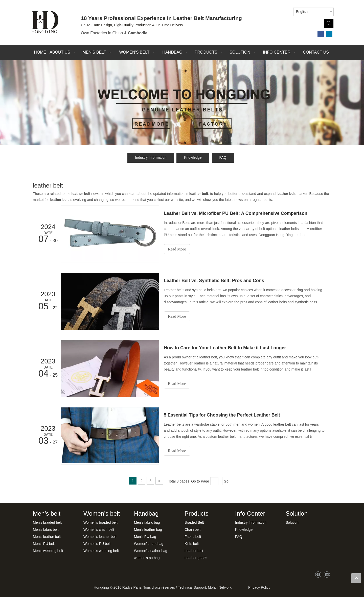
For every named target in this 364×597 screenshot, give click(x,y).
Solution (292, 522)
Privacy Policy (258, 587)
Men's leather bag (148, 530)
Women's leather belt (100, 537)
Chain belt (192, 530)
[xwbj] (182, 103)
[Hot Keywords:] (329, 24)
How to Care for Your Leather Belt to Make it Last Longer (225, 348)
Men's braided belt (47, 522)
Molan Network (220, 587)
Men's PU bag (145, 537)
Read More (177, 249)
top (356, 578)
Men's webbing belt (48, 551)
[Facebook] (321, 34)
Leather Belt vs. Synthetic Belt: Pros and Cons (214, 281)
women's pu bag (147, 558)
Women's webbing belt (101, 551)
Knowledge (193, 157)
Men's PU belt (44, 544)
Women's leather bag (151, 551)
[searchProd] (291, 24)
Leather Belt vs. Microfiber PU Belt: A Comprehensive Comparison (236, 213)
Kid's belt (192, 544)
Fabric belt (193, 537)
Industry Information (151, 157)
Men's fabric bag (147, 522)
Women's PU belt (97, 544)
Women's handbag (149, 544)
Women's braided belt (100, 522)
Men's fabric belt (46, 530)
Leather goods (196, 558)
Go (226, 481)
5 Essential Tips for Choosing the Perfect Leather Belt (222, 415)
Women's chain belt (99, 530)
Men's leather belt (47, 537)
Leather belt (194, 551)
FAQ (223, 157)
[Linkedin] (329, 34)
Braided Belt (194, 522)
